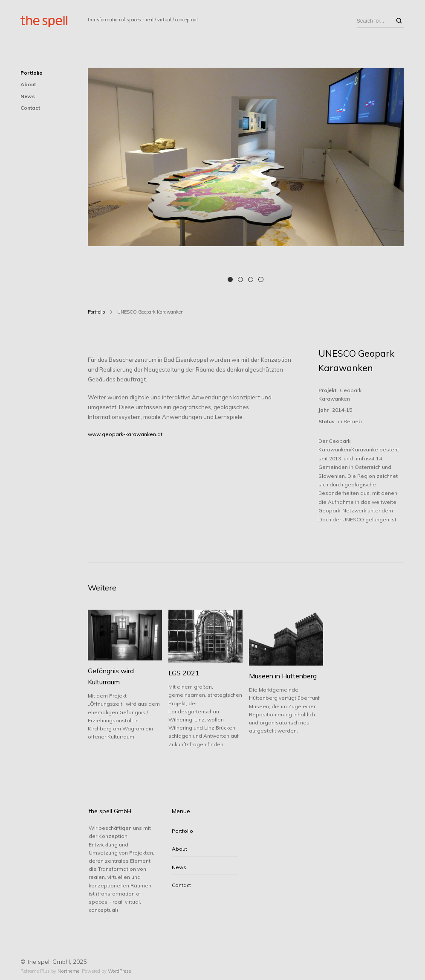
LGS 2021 (184, 673)
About (28, 84)
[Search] (399, 21)
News (28, 96)
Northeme (68, 971)
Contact (30, 108)
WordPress (120, 971)
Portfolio (32, 73)
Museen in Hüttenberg (283, 676)
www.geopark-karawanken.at (125, 434)
